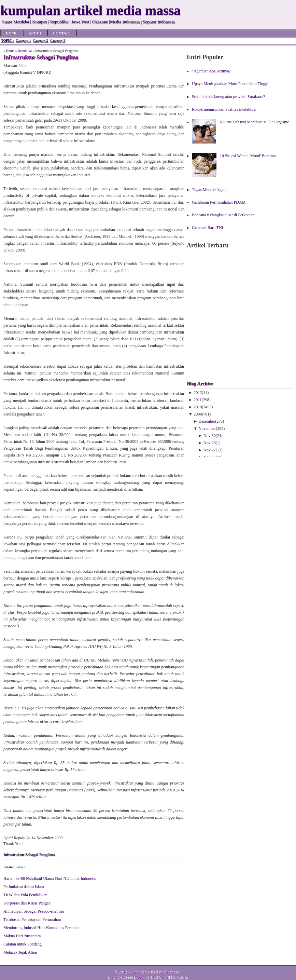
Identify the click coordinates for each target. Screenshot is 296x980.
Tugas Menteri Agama (210, 190)
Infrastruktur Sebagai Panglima (29, 855)
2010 (198, 407)
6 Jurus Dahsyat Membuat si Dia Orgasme (255, 122)
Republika (25, 51)
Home (12, 33)
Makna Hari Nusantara (22, 936)
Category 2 (40, 40)
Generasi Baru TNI (208, 228)
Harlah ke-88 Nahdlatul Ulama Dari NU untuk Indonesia (50, 879)
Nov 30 (210, 436)
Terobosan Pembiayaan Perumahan (32, 920)
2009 (198, 414)
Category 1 (23, 40)
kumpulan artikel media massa (155, 972)
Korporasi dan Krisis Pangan (27, 903)
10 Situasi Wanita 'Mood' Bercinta (248, 156)
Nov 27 (210, 450)
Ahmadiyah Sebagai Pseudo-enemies (34, 911)
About (35, 33)
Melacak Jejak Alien (20, 952)
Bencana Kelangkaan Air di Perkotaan (223, 215)
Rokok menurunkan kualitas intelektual (224, 109)
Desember (207, 421)
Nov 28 (210, 443)
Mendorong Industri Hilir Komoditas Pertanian (42, 928)
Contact (62, 33)
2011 (198, 400)
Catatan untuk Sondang (23, 944)
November (207, 428)
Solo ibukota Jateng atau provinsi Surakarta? (228, 97)
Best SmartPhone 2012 (170, 977)
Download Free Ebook (126, 977)
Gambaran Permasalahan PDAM (219, 202)
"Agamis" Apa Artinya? (211, 71)
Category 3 (58, 40)
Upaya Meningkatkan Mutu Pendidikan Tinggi (230, 84)
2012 (198, 393)
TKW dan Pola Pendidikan (25, 895)
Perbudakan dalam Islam (24, 887)
